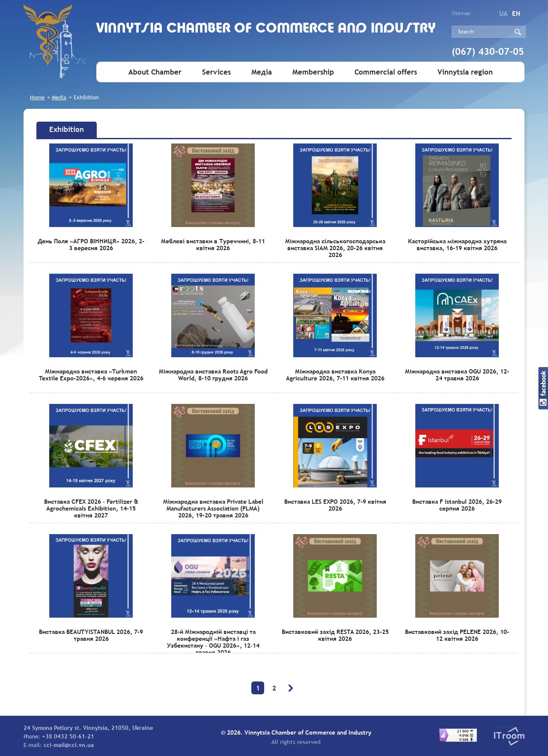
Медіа (262, 72)
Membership (313, 72)
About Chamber (155, 72)
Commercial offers (386, 72)
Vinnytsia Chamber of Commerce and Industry (266, 29)
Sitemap (461, 13)
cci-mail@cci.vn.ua (69, 745)
